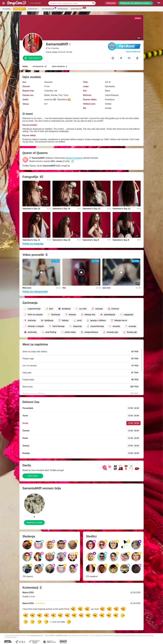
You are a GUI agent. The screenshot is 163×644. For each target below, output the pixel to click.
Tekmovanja (63, 9)
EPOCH (52, 635)
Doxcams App (77, 9)
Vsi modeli (7, 9)
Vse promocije (49, 9)
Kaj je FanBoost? (133, 52)
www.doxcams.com (37, 635)
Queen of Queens (74, 158)
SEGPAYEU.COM (62, 635)
